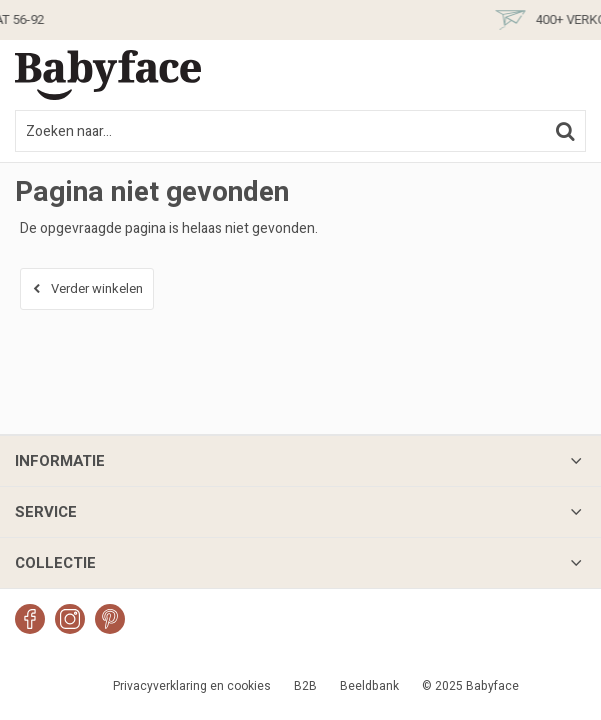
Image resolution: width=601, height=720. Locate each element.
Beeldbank (369, 686)
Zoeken (565, 131)
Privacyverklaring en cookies (192, 686)
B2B (305, 686)
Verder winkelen (97, 288)
